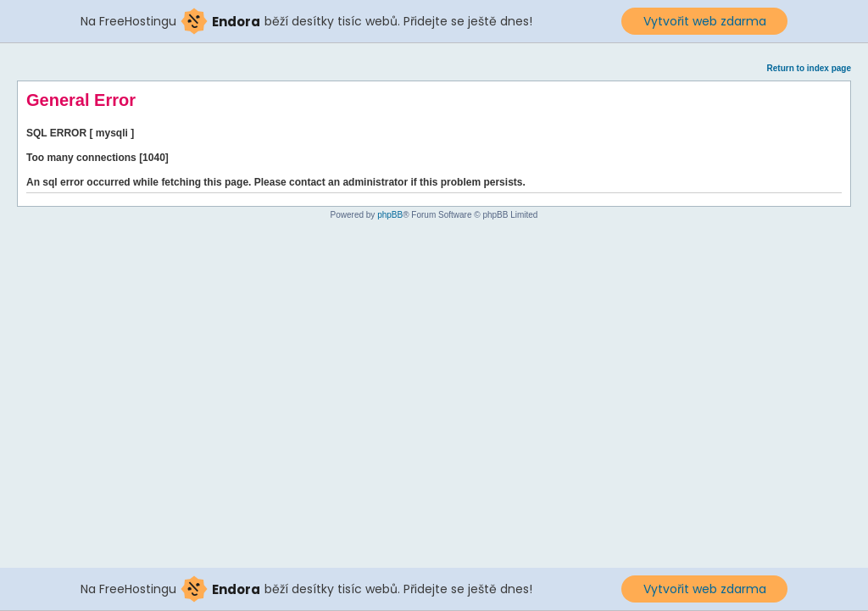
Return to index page (809, 68)
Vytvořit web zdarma (705, 21)
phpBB (390, 215)
